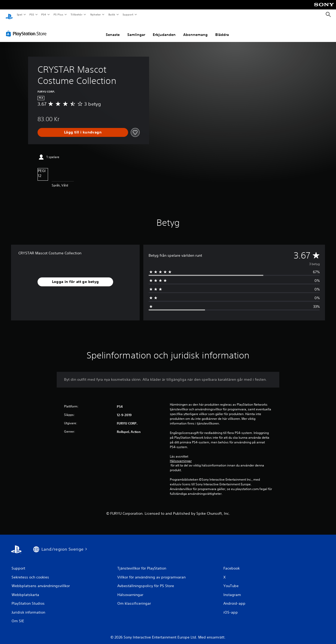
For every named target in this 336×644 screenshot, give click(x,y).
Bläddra (222, 30)
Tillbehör (77, 14)
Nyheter (96, 14)
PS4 (44, 14)
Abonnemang (195, 30)
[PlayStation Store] (27, 29)
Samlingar (136, 30)
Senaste (113, 30)
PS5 (32, 14)
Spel (19, 14)
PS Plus (58, 14)
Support (128, 14)
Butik (112, 14)
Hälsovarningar (181, 456)
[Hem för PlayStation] (9, 15)
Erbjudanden (164, 30)
